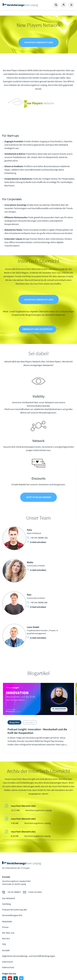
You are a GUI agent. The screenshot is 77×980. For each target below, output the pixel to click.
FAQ (4, 944)
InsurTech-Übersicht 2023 (23, 806)
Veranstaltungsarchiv (12, 915)
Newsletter (7, 921)
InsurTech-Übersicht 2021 (23, 832)
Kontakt (6, 950)
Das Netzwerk (9, 898)
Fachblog (6, 904)
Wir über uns (8, 933)
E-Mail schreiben (37, 542)
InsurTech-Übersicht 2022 (23, 819)
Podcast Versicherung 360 (14, 910)
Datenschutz (8, 967)
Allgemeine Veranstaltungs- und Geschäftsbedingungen (29, 956)
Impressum (8, 962)
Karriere (6, 938)
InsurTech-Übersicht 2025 (39, 42)
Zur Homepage (20, 5)
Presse (5, 927)
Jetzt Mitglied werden (38, 497)
